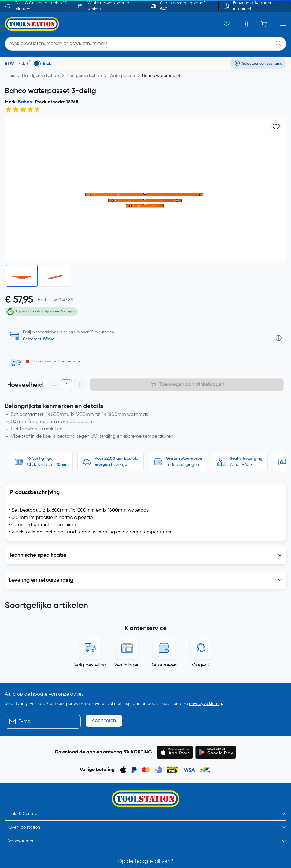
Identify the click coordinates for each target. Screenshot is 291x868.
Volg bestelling (90, 630)
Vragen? (201, 630)
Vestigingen (127, 630)
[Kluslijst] (227, 24)
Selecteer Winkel (39, 329)
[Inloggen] (245, 24)
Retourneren (164, 630)
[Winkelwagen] (264, 24)
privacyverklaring (206, 669)
